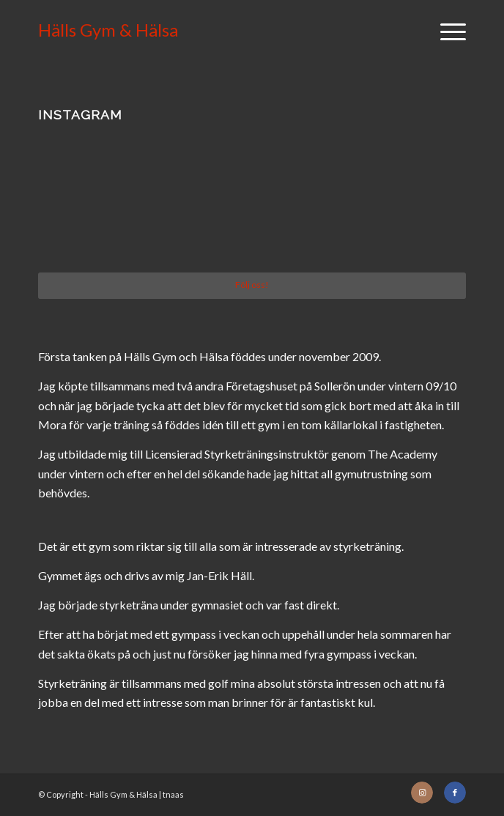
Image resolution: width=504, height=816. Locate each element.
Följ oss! (252, 285)
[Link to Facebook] (455, 793)
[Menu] (446, 30)
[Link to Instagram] (422, 793)
